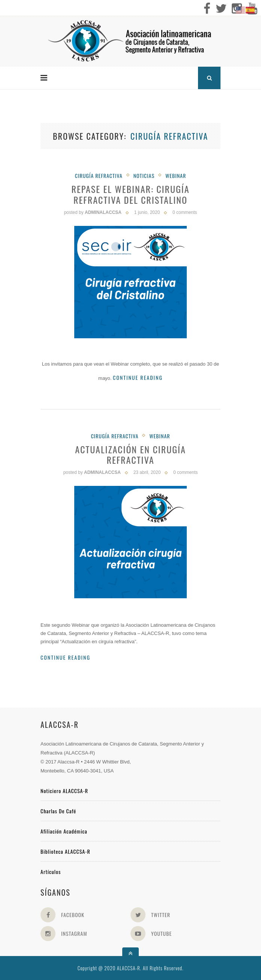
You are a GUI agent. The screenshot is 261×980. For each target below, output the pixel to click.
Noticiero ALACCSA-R (64, 791)
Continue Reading (138, 378)
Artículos (51, 872)
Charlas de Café (58, 811)
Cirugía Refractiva (99, 176)
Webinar (176, 176)
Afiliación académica (64, 831)
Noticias (144, 176)
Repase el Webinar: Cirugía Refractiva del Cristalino (130, 194)
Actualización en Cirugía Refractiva (130, 455)
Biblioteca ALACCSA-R (65, 851)
